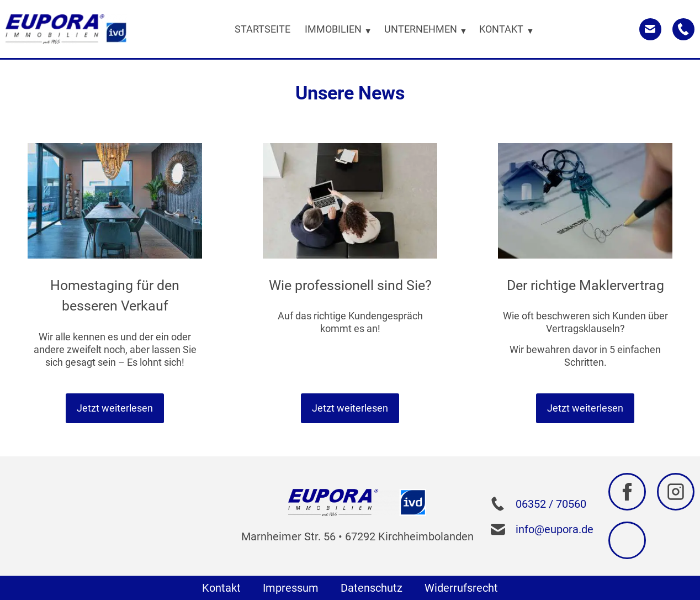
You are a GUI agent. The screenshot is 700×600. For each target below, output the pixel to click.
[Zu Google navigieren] (627, 540)
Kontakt (221, 588)
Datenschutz (372, 588)
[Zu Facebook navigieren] (627, 492)
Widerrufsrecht (461, 588)
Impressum (291, 588)
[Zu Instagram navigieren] (676, 492)
